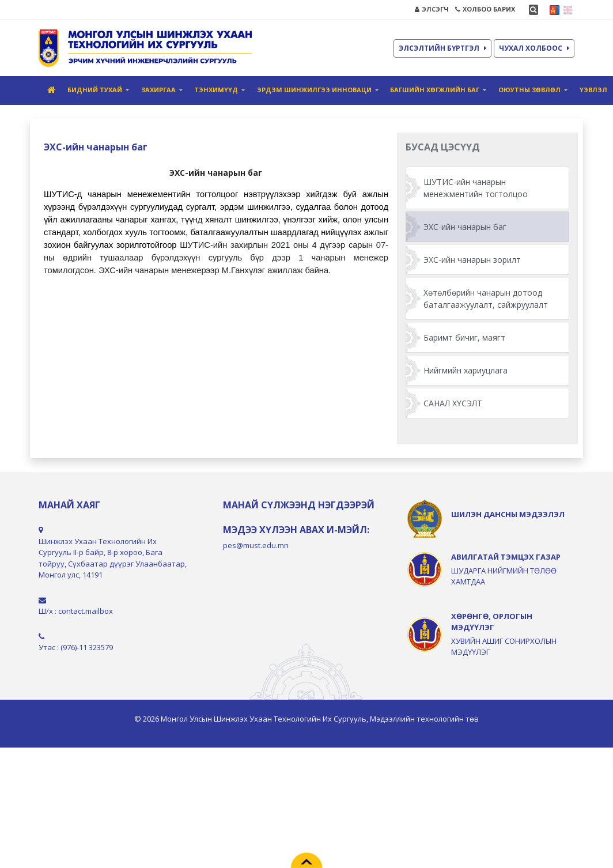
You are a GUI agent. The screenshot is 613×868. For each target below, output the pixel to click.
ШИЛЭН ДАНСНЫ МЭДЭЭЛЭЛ (508, 514)
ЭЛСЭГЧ (432, 9)
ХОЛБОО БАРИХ (485, 9)
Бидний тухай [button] (96, 90)
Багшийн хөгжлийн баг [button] (436, 90)
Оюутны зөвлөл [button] (530, 90)
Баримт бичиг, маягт (464, 337)
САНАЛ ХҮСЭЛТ (453, 403)
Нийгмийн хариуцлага (466, 370)
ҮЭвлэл (593, 90)
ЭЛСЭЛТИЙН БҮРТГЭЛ (442, 48)
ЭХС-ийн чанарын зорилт (472, 260)
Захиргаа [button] (159, 90)
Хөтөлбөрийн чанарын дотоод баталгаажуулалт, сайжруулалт (486, 299)
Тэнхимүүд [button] (217, 90)
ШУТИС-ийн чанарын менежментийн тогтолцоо (476, 188)
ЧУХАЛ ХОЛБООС (534, 48)
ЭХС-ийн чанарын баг (465, 227)
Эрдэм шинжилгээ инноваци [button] (315, 90)
